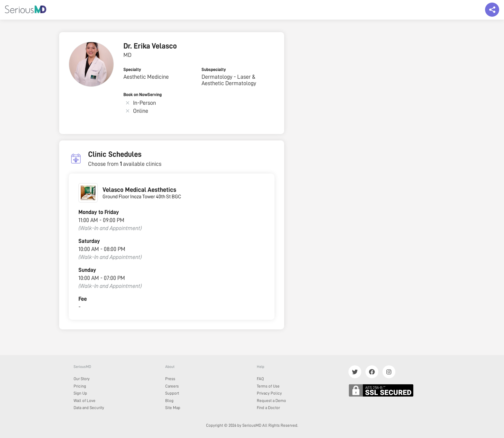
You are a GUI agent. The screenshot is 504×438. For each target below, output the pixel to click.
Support (172, 393)
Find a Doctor (268, 408)
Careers (172, 386)
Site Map (173, 408)
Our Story (82, 379)
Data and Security (89, 408)
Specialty (132, 69)
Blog (169, 401)
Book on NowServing (143, 94)
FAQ (260, 379)
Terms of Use (268, 386)
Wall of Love (85, 401)
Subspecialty (214, 69)
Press (170, 379)
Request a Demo (271, 401)
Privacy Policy (269, 393)
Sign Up (80, 393)
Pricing (80, 386)
